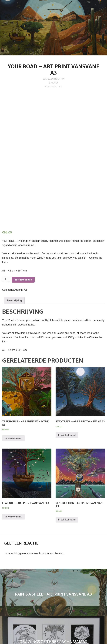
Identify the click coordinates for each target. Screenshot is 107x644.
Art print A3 (21, 252)
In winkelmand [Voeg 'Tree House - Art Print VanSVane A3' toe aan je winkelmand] (13, 400)
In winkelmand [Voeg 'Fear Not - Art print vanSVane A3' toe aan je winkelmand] (13, 479)
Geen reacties (53, 87)
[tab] (14, 263)
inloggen (19, 516)
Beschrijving (14, 263)
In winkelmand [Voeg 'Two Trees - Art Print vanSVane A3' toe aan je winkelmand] (67, 397)
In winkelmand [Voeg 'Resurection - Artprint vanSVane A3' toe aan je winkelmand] (67, 482)
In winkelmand (23, 242)
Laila (55, 83)
